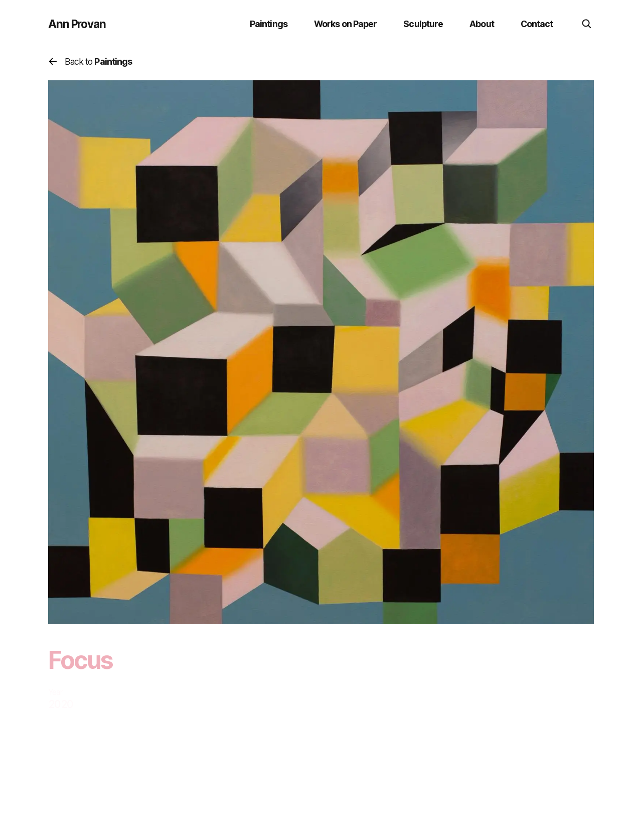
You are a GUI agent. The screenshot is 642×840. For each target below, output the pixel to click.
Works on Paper (346, 24)
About (482, 24)
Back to (90, 61)
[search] (587, 24)
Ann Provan (77, 24)
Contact (537, 24)
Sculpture (423, 24)
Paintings (269, 24)
